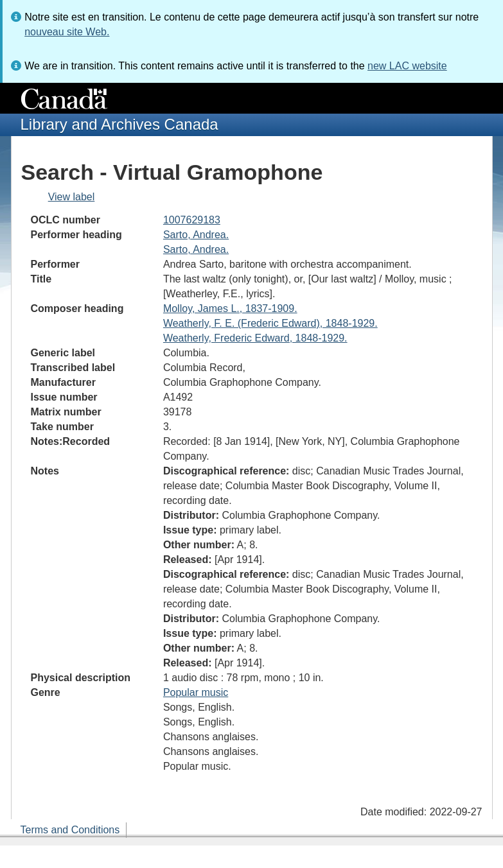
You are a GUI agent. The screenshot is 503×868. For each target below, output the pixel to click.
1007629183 (192, 220)
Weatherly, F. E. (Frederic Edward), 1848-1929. (270, 323)
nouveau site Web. (67, 32)
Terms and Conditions (70, 830)
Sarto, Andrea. (196, 235)
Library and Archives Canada (119, 124)
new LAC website (407, 66)
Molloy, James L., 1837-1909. (230, 308)
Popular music (196, 692)
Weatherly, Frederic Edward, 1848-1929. (255, 338)
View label (72, 197)
